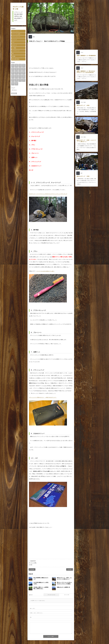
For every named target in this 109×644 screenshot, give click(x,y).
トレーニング (14, 40)
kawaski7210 (33, 561)
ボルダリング (14, 45)
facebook (14, 93)
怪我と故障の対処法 (16, 59)
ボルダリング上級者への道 (16, 98)
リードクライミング (16, 51)
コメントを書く (34, 563)
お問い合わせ (14, 90)
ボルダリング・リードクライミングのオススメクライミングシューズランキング (48, 194)
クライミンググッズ (16, 31)
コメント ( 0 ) (67, 595)
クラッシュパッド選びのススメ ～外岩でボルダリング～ (43, 397)
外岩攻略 (14, 56)
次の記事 (69, 569)
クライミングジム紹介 (16, 34)
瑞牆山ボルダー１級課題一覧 (63, 587)
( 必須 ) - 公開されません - (36, 613)
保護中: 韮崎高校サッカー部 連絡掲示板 (86, 56)
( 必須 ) (32, 608)
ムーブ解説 (14, 48)
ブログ (13, 42)
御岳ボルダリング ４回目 (83, 105)
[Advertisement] (51, 55)
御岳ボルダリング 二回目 (83, 176)
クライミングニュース (16, 37)
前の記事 (32, 569)
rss (12, 93)
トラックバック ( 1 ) (51, 595)
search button (16, 93)
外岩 (13, 54)
